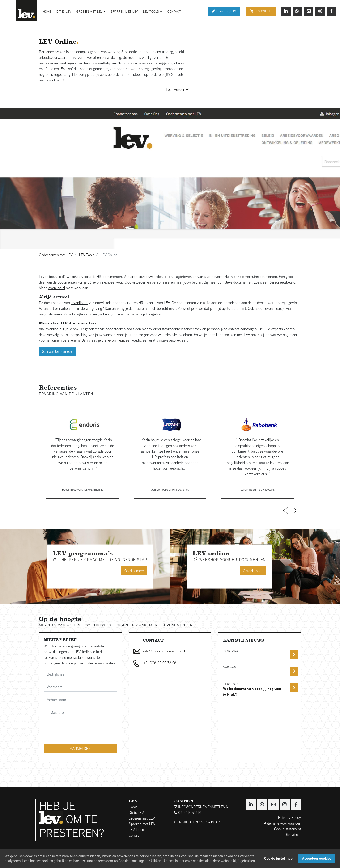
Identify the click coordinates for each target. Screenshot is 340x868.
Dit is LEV (64, 11)
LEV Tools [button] (153, 11)
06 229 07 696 (188, 813)
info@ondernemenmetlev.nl (202, 807)
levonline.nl (56, 288)
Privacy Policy (290, 818)
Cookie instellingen (279, 859)
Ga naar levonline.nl (57, 351)
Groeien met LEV (142, 818)
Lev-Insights (224, 11)
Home (47, 11)
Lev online (261, 11)
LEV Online (59, 42)
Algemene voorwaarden (283, 823)
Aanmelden (80, 749)
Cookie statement (288, 829)
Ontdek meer (134, 571)
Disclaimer (293, 835)
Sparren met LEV (124, 11)
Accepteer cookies (317, 859)
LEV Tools (136, 830)
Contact (174, 11)
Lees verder (177, 90)
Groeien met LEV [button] (91, 11)
